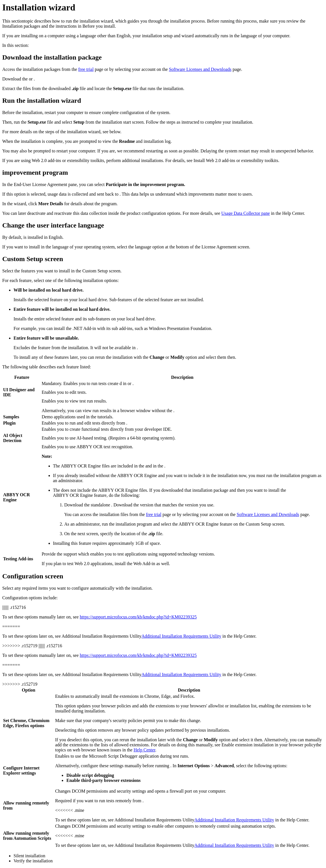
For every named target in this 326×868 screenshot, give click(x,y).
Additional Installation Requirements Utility (101, 636)
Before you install (99, 26)
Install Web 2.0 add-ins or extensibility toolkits (236, 160)
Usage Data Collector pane (246, 213)
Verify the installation (33, 861)
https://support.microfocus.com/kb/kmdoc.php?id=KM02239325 (138, 617)
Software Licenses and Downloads (200, 69)
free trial (86, 69)
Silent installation (29, 856)
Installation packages (21, 26)
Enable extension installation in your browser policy (268, 745)
